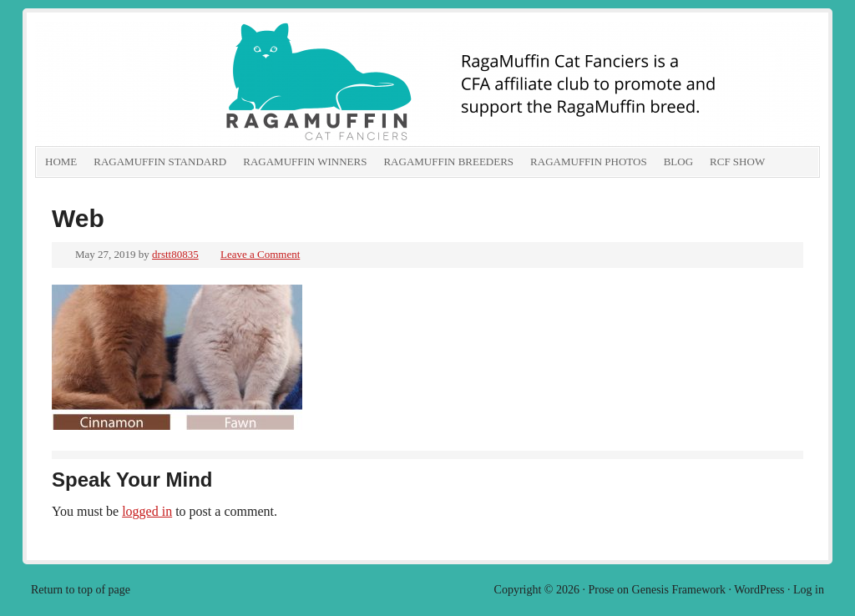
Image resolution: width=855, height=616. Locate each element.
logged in (147, 511)
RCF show (737, 162)
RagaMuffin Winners (305, 162)
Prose (601, 590)
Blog (678, 162)
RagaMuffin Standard (160, 162)
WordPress (759, 590)
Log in (809, 590)
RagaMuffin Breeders (448, 162)
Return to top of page (81, 590)
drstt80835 (175, 254)
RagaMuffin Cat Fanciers (223, 83)
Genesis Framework (679, 590)
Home (61, 162)
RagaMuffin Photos (589, 162)
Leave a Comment (260, 254)
